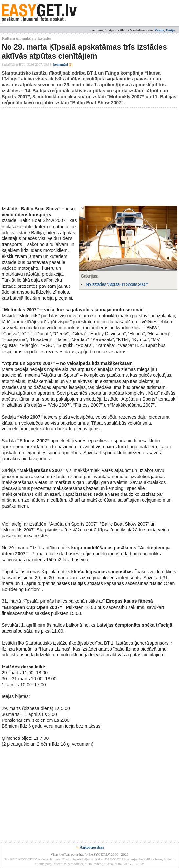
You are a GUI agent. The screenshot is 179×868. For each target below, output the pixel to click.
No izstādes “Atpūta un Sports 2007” (117, 284)
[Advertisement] (90, 157)
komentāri (63, 65)
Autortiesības (92, 847)
